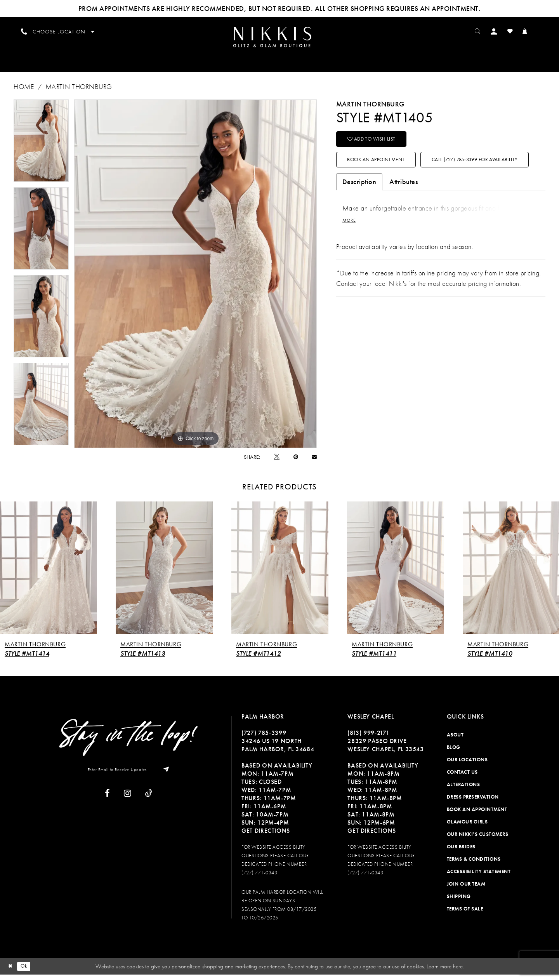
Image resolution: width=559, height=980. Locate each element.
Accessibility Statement (479, 877)
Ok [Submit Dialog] (27, 971)
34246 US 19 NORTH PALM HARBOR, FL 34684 (278, 750)
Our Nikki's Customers (478, 840)
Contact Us (462, 777)
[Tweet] (277, 462)
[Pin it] (296, 462)
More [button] (350, 258)
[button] (503, 31)
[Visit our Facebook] (107, 800)
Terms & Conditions (474, 864)
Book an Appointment (385, 171)
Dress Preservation (473, 802)
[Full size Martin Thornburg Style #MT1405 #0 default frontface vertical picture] (195, 279)
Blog (454, 753)
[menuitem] (279, 39)
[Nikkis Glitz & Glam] (279, 40)
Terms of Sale (465, 914)
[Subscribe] (171, 776)
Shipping (459, 902)
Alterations (464, 790)
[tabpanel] (41, 146)
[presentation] (49, 573)
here (458, 972)
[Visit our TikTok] (149, 800)
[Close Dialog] (11, 972)
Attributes (404, 218)
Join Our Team (466, 889)
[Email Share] (314, 462)
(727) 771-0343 (259, 878)
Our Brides (461, 852)
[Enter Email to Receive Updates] (128, 776)
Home (24, 92)
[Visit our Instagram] (128, 800)
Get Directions (266, 836)
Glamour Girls (467, 827)
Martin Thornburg (79, 92)
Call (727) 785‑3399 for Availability (403, 195)
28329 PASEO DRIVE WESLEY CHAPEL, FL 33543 (385, 750)
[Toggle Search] (485, 31)
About (455, 740)
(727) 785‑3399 (264, 738)
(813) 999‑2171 (368, 738)
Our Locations (467, 765)
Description (359, 218)
